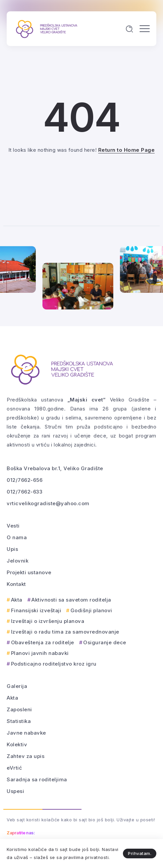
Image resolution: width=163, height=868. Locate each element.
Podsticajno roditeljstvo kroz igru (54, 664)
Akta (17, 600)
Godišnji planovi (91, 610)
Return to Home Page (127, 150)
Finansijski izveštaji (36, 610)
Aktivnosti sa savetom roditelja (71, 600)
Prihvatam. (140, 853)
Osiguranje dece (105, 642)
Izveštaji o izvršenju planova (48, 621)
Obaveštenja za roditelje (43, 642)
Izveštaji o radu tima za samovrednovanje (65, 632)
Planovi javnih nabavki (40, 653)
